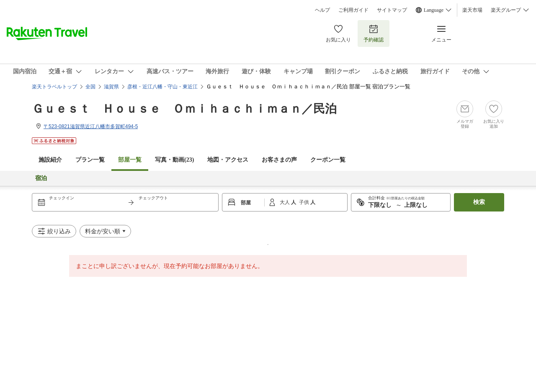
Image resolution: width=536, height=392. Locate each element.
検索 (479, 202)
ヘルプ (322, 10)
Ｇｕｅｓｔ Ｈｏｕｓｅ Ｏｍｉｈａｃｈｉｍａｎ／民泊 (184, 109)
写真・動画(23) (174, 160)
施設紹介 (50, 160)
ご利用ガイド (353, 10)
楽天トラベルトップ (54, 87)
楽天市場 (472, 10)
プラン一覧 (90, 160)
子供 (305, 202)
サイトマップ (392, 10)
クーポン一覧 (328, 160)
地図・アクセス (228, 160)
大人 (285, 202)
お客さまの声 (279, 160)
